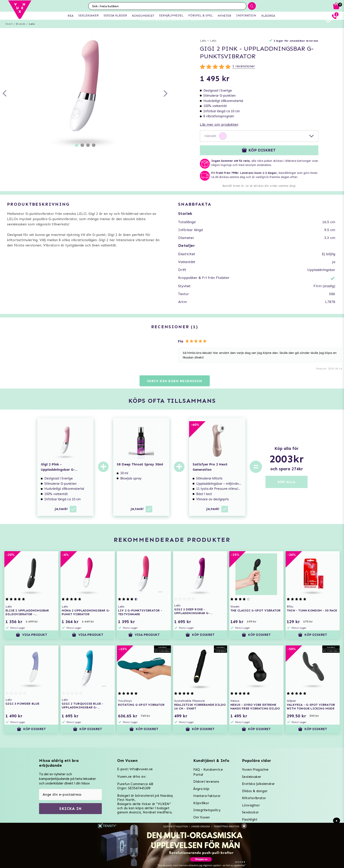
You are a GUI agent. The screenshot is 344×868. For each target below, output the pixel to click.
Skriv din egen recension (175, 389)
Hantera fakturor (207, 796)
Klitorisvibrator (254, 798)
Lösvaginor (251, 805)
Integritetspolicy (207, 810)
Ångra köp (201, 789)
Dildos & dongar (255, 791)
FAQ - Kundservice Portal (208, 772)
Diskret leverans (206, 782)
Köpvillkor (201, 803)
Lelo (32, 32)
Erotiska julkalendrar (258, 784)
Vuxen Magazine (255, 770)
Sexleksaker (252, 777)
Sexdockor (250, 812)
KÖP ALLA (287, 490)
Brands (21, 32)
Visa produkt (31, 643)
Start (9, 32)
